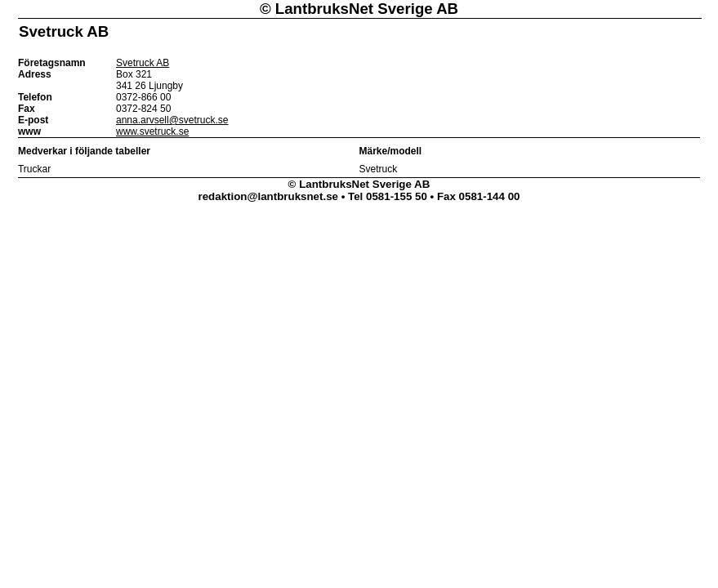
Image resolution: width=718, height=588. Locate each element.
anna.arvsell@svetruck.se (172, 120)
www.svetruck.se (152, 131)
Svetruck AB (143, 63)
